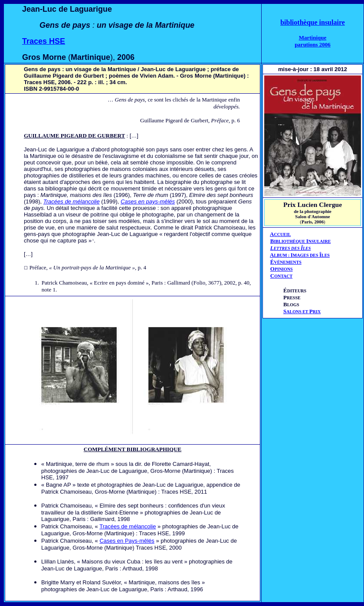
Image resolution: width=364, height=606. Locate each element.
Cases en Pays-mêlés (127, 541)
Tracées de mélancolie (72, 201)
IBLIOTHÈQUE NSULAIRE (302, 241)
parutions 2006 (313, 44)
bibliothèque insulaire (313, 22)
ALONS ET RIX (302, 312)
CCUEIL (282, 234)
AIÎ (300, 255)
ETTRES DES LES (292, 248)
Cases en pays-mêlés (148, 201)
